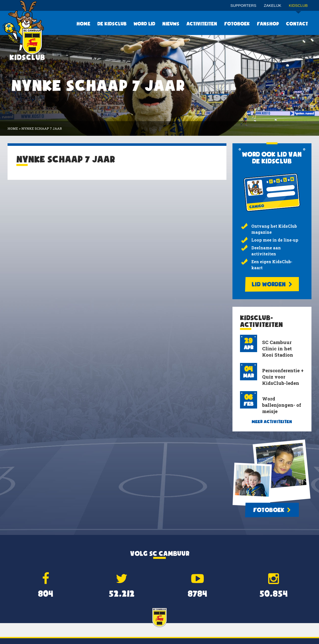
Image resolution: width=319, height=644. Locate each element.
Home (83, 24)
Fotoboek (237, 24)
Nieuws (171, 24)
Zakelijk (273, 5)
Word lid (144, 24)
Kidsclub (298, 7)
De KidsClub (112, 24)
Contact (297, 24)
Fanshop (268, 24)
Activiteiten (202, 24)
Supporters (243, 5)
